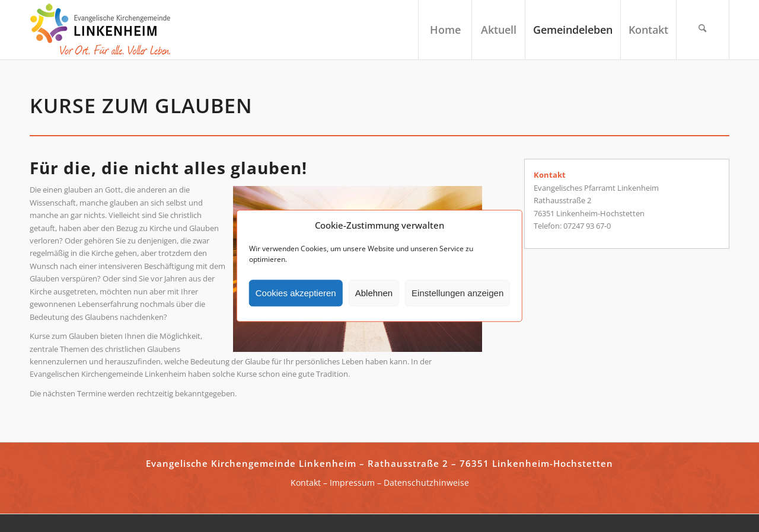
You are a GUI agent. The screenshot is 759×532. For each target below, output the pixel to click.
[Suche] (703, 30)
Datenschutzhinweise (426, 483)
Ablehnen (374, 293)
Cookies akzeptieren (296, 293)
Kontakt (306, 483)
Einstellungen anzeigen (457, 293)
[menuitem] (445, 30)
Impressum (352, 483)
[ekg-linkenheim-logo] (104, 30)
